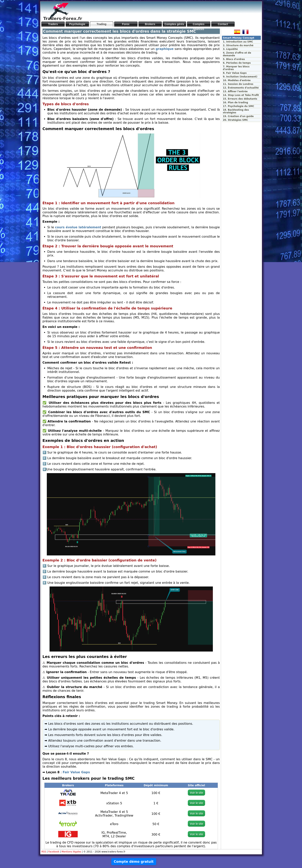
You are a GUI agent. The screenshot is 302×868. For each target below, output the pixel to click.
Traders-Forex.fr (63, 19)
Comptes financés (199, 25)
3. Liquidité (230, 49)
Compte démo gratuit (134, 862)
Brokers (150, 24)
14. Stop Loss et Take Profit (241, 95)
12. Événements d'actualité (241, 88)
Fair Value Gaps (76, 772)
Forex (126, 24)
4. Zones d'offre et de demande (237, 54)
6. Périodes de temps (237, 63)
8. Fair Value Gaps (235, 73)
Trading (101, 24)
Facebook (54, 852)
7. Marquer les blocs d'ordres (236, 68)
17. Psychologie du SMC (239, 106)
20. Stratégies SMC (235, 120)
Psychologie (77, 24)
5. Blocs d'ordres (234, 59)
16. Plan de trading (236, 103)
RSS (44, 852)
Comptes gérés (174, 24)
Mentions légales (71, 852)
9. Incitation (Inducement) (240, 77)
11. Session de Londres (238, 84)
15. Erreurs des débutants (240, 99)
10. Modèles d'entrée (237, 80)
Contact (223, 24)
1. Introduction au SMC (238, 42)
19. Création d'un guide (238, 116)
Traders (53, 24)
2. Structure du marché (238, 45)
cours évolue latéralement (78, 227)
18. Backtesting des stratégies (236, 111)
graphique (164, 49)
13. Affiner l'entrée (235, 91)
